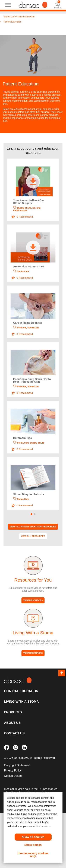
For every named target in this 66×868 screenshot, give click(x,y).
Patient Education (12, 22)
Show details (33, 845)
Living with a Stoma (21, 702)
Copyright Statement (17, 765)
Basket (58, 5)
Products (13, 712)
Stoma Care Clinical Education (19, 17)
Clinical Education (21, 691)
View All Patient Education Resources (33, 527)
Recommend (22, 217)
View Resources (33, 600)
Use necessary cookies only (33, 855)
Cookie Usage (13, 776)
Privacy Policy (13, 771)
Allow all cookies (33, 837)
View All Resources (33, 536)
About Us (12, 723)
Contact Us (14, 733)
